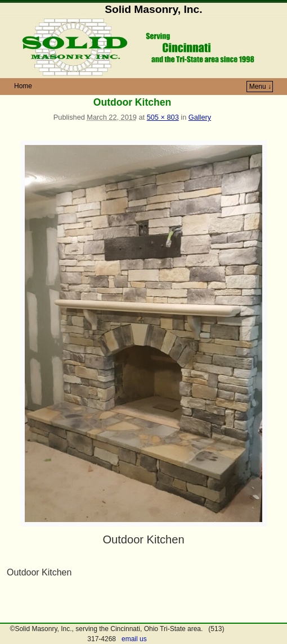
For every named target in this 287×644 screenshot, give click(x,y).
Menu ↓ (260, 87)
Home (23, 86)
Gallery (200, 117)
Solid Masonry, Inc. (153, 9)
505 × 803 (163, 117)
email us (134, 639)
